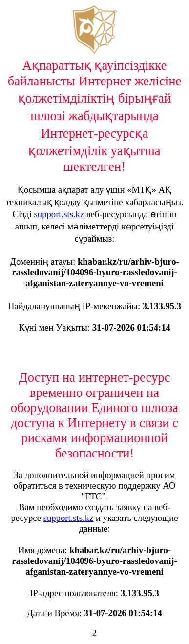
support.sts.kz (59, 214)
